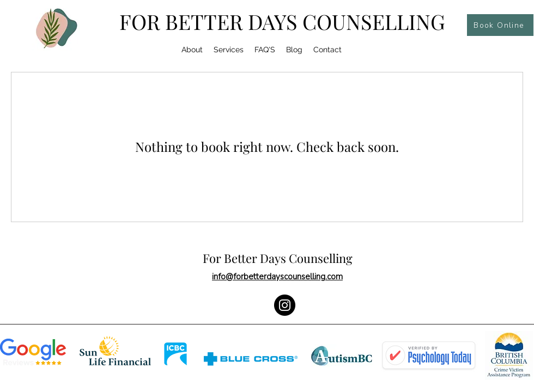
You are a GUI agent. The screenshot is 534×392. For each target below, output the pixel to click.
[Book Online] (500, 25)
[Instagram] (285, 305)
